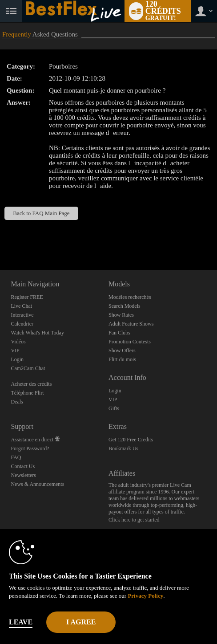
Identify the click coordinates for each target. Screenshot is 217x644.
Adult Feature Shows (131, 324)
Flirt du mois (122, 359)
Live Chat (21, 306)
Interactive (22, 315)
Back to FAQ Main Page (41, 213)
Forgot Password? (30, 448)
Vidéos (18, 342)
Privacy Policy (145, 596)
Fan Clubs (119, 333)
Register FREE (27, 297)
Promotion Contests (130, 342)
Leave (21, 622)
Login (17, 359)
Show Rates (121, 315)
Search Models (125, 306)
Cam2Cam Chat (28, 368)
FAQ (16, 457)
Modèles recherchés (130, 297)
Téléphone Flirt (27, 393)
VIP (15, 351)
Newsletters (23, 475)
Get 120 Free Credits (131, 440)
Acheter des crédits (31, 384)
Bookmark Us (123, 448)
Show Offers (122, 351)
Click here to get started (134, 520)
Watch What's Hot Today (37, 333)
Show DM (0, 237)
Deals (17, 402)
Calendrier (22, 324)
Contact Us (23, 466)
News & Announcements (37, 484)
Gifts (114, 408)
